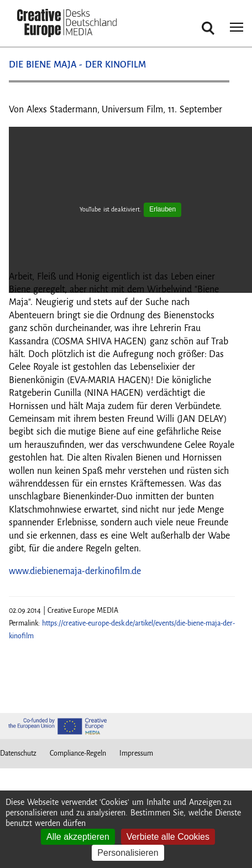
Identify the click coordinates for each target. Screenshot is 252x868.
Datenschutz (18, 753)
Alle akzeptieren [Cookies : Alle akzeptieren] (78, 837)
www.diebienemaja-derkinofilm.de (75, 571)
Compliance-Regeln (78, 753)
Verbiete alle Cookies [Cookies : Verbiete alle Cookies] (168, 837)
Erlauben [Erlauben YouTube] (162, 209)
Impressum (136, 753)
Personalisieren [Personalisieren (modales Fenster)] (128, 853)
